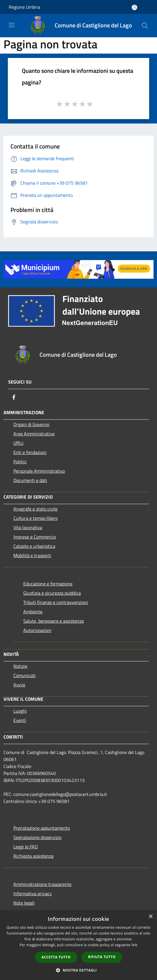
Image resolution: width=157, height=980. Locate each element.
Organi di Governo (31, 424)
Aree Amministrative (34, 434)
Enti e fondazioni (30, 452)
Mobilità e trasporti (32, 555)
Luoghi (20, 711)
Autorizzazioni (37, 630)
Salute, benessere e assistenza (53, 621)
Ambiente (33, 612)
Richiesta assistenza (33, 856)
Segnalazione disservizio (37, 837)
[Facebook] (14, 397)
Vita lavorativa (28, 527)
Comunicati (25, 675)
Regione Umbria (24, 7)
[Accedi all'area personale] (134, 7)
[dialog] (78, 945)
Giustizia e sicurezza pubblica (52, 593)
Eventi (20, 720)
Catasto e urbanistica (34, 546)
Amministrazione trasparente (42, 884)
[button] (78, 970)
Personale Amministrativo (39, 471)
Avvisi (19, 685)
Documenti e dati (30, 480)
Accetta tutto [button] (56, 957)
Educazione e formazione (48, 584)
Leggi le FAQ (26, 847)
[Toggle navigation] (12, 25)
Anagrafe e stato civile (35, 509)
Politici (20, 462)
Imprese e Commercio (35, 537)
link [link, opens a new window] (134, 945)
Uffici (18, 443)
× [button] (150, 917)
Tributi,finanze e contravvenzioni (56, 602)
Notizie (20, 666)
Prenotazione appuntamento (42, 828)
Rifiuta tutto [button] (102, 957)
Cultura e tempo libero (35, 518)
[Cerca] (145, 26)
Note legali (24, 903)
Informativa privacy (33, 894)
